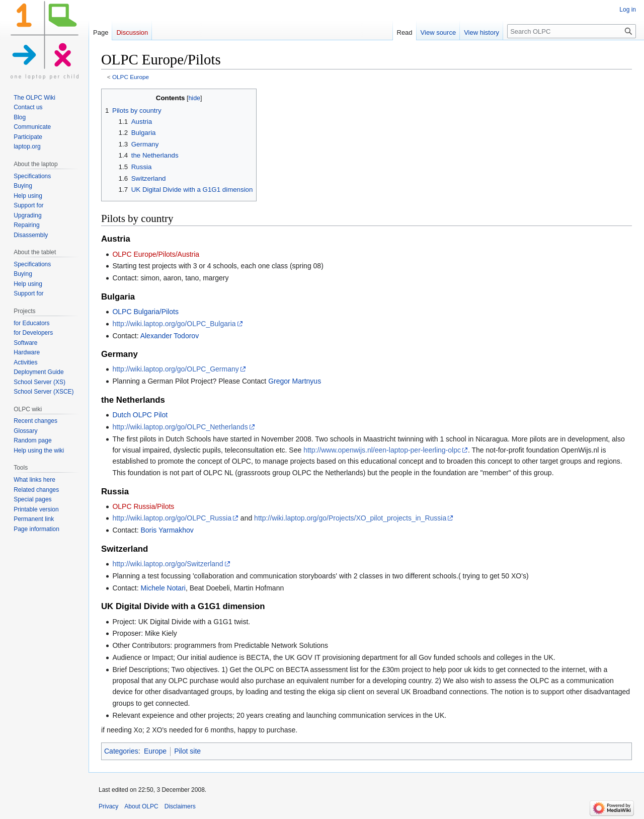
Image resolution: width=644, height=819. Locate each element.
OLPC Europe (131, 77)
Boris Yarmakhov (167, 530)
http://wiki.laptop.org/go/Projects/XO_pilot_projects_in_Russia (350, 518)
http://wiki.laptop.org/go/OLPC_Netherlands (180, 427)
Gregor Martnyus (295, 381)
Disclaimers (180, 806)
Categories (121, 751)
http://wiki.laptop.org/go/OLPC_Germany (175, 369)
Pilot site (187, 751)
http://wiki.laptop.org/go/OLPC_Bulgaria (174, 324)
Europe (155, 751)
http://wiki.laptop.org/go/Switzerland (168, 564)
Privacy (108, 806)
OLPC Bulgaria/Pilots (145, 312)
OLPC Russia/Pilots (143, 506)
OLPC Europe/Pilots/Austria (156, 254)
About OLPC (141, 806)
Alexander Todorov (170, 336)
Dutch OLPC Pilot (140, 415)
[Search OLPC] (572, 31)
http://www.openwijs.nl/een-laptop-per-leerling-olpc (382, 450)
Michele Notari (163, 588)
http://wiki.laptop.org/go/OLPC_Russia (172, 518)
